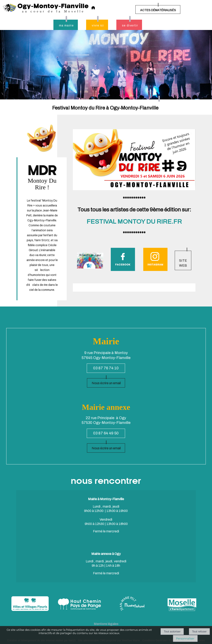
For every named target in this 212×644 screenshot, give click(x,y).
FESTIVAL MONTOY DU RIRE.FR (134, 222)
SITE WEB (183, 263)
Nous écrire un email (106, 383)
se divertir (130, 26)
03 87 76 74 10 (106, 368)
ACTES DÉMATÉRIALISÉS (158, 10)
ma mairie (66, 26)
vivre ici (98, 26)
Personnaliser (185, 638)
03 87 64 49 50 (106, 433)
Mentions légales (106, 624)
